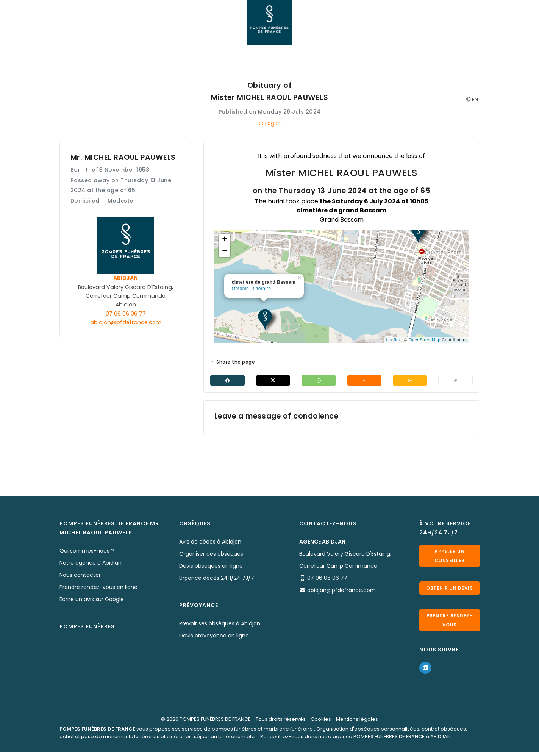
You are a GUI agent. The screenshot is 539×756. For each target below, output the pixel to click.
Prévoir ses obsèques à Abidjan (220, 624)
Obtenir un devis (450, 590)
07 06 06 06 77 (126, 314)
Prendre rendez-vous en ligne (98, 588)
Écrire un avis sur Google (92, 600)
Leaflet (393, 340)
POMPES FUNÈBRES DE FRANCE (215, 723)
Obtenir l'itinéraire (252, 289)
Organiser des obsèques (211, 555)
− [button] (225, 251)
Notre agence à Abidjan (91, 564)
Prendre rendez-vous (450, 625)
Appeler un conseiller (450, 555)
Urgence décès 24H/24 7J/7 (217, 579)
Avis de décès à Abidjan (210, 542)
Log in (269, 123)
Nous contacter (80, 576)
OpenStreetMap (425, 340)
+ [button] (225, 240)
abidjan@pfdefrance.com (126, 322)
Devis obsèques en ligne (211, 567)
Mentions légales (357, 723)
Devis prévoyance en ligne (214, 636)
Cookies (321, 723)
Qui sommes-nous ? (87, 551)
